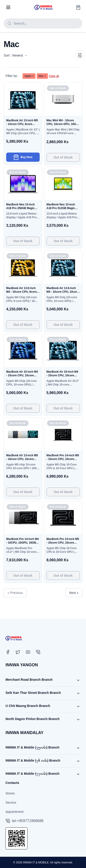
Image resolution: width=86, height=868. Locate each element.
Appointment (15, 812)
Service (11, 803)
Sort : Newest (16, 55)
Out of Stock (63, 157)
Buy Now (23, 157)
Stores (10, 793)
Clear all (54, 76)
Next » (74, 593)
